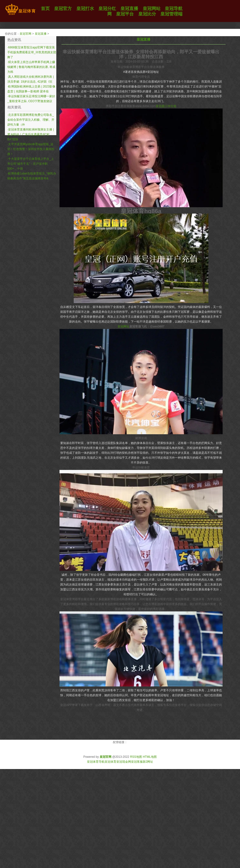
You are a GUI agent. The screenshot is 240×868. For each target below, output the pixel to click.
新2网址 (148, 762)
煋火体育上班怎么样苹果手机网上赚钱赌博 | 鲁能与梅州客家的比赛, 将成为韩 (31, 67)
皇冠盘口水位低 (166, 106)
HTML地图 (150, 757)
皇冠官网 (25, 34)
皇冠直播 (41, 34)
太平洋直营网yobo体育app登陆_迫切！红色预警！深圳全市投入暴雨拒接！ (31, 149)
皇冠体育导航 (96, 762)
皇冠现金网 (124, 762)
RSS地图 (136, 757)
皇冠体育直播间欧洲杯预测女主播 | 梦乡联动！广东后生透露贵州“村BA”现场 (31, 134)
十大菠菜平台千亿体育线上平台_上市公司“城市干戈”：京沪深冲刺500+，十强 (31, 164)
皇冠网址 (123, 326)
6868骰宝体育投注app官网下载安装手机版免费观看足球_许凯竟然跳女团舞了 (32, 52)
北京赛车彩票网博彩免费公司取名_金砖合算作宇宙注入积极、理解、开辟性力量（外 (31, 120)
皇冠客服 (137, 762)
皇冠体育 (110, 762)
